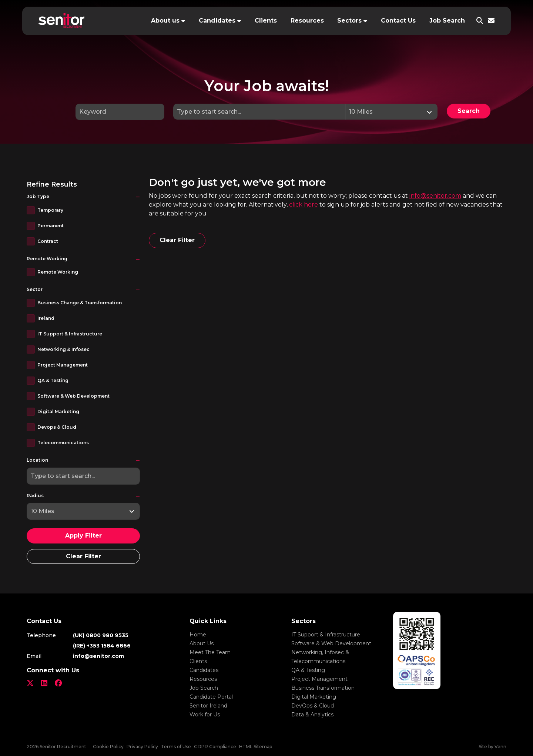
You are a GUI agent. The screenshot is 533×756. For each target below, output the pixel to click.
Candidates (217, 21)
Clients (266, 21)
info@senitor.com (435, 196)
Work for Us (205, 715)
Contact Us (398, 21)
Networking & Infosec (63, 349)
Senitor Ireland (208, 706)
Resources (307, 21)
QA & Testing (53, 380)
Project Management (63, 365)
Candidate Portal (211, 697)
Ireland (46, 318)
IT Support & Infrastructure (70, 334)
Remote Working (58, 272)
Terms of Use (176, 747)
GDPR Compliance (215, 747)
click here (304, 205)
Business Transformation (323, 688)
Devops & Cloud (57, 427)
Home (198, 635)
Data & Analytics (312, 715)
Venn (500, 747)
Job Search (447, 21)
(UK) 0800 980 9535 (101, 635)
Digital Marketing (58, 412)
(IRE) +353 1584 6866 (102, 646)
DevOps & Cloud (313, 706)
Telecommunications (63, 443)
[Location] (259, 112)
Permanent (51, 226)
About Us (202, 643)
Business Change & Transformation (80, 303)
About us (165, 21)
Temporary (50, 210)
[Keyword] (120, 112)
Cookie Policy (108, 747)
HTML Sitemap (256, 747)
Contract (48, 241)
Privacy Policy (142, 747)
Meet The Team (210, 652)
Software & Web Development (73, 396)
